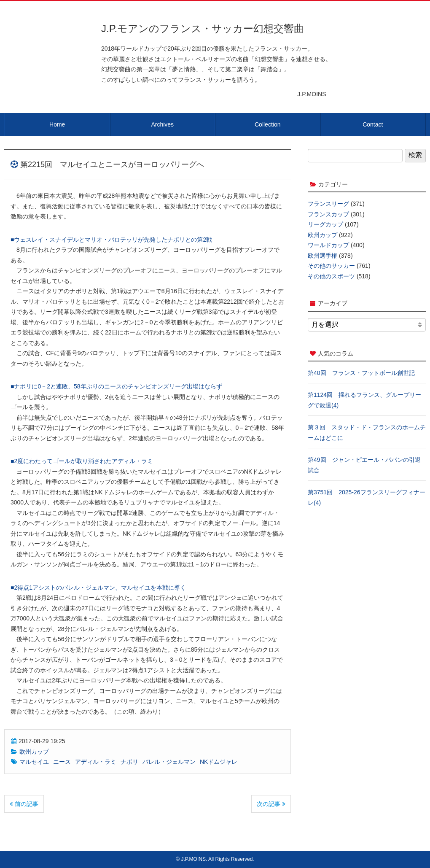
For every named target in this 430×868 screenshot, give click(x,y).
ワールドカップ (328, 245)
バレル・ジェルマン (169, 762)
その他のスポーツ (331, 276)
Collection (267, 124)
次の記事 (271, 804)
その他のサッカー (331, 266)
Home (57, 124)
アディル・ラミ (96, 762)
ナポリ (129, 762)
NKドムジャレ (219, 762)
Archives (162, 124)
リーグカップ (325, 224)
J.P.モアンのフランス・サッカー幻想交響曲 (203, 28)
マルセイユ (34, 762)
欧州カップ (34, 752)
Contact (373, 124)
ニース (62, 762)
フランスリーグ (328, 204)
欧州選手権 (322, 256)
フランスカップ (328, 214)
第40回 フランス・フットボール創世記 (361, 373)
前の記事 (24, 804)
